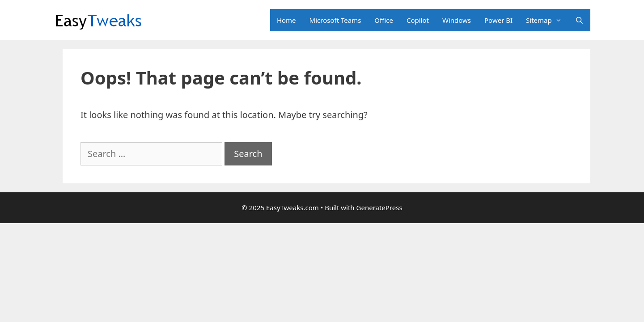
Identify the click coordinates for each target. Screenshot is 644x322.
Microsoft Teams (335, 20)
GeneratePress (379, 208)
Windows (457, 20)
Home (286, 20)
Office (384, 20)
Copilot (418, 20)
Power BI (498, 20)
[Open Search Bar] (579, 20)
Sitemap (547, 20)
